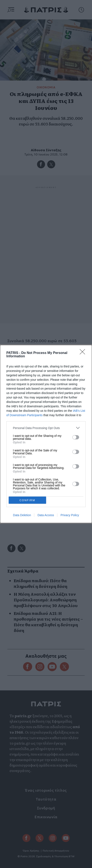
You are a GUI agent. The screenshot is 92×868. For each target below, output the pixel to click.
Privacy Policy (70, 515)
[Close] (84, 353)
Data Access (46, 515)
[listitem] (46, 428)
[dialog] (46, 434)
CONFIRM (27, 500)
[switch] (76, 437)
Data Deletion (22, 515)
